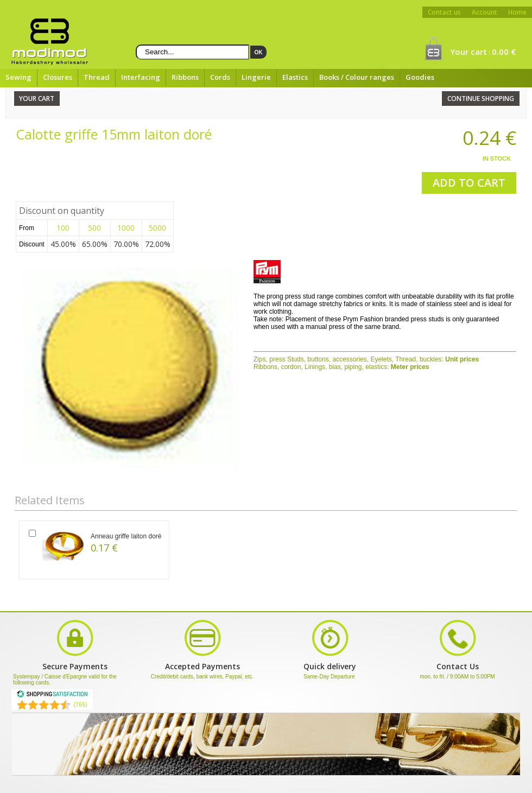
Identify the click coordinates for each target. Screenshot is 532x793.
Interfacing (141, 77)
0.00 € (504, 52)
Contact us (444, 12)
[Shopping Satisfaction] (52, 696)
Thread (97, 77)
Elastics (295, 77)
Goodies (420, 77)
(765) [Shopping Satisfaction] (80, 705)
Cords (220, 77)
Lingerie (256, 77)
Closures (58, 77)
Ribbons (185, 77)
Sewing (18, 77)
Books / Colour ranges (357, 77)
